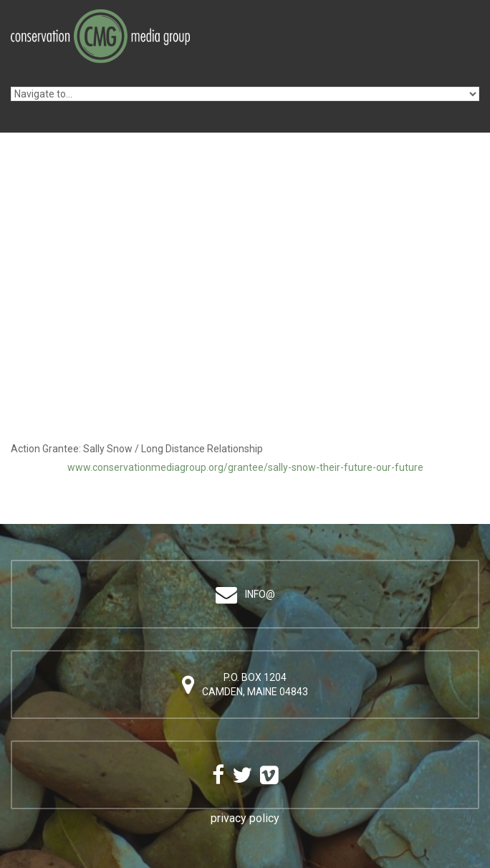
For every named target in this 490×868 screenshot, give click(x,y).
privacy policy (245, 818)
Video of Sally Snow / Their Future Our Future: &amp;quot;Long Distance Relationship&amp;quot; (245, 337)
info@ (260, 594)
